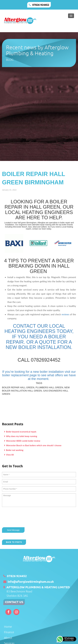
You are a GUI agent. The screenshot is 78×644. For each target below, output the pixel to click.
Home (8, 626)
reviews (65, 314)
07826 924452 (41, 5)
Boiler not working (14, 450)
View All (10, 455)
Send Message (13, 530)
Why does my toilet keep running (21, 436)
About (8, 638)
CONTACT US (14, 602)
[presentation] (22, 517)
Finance (9, 632)
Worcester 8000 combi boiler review (23, 441)
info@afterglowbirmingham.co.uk (31, 582)
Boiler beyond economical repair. (21, 432)
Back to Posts (14, 542)
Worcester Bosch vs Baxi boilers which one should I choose (33, 445)
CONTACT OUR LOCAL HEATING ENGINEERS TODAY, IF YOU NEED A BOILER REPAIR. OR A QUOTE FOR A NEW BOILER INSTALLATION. (39, 337)
